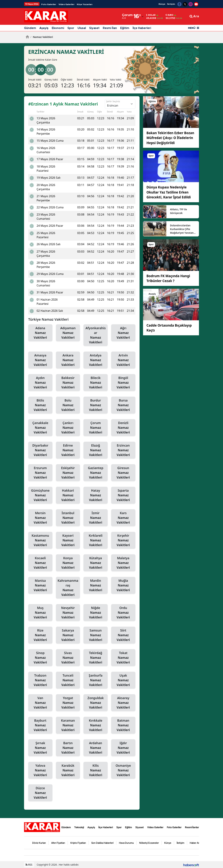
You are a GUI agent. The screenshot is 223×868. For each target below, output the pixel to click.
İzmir (96, 518)
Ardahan (96, 748)
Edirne (68, 450)
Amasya (40, 360)
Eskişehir (68, 473)
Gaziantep (96, 473)
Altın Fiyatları (58, 843)
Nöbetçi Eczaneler (149, 843)
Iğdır (123, 748)
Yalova (40, 770)
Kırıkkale (96, 725)
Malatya (123, 563)
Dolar (151, 15)
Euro (170, 15)
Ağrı (123, 333)
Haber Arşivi (196, 843)
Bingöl (123, 383)
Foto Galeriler (49, 4)
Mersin (40, 518)
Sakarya (68, 635)
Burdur (96, 405)
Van (40, 703)
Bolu (68, 405)
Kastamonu (40, 540)
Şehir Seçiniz (113, 101)
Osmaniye (123, 770)
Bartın (68, 748)
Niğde (96, 613)
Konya (68, 563)
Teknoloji (79, 827)
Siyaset (94, 28)
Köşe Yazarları (85, 4)
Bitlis (40, 405)
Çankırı (68, 428)
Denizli (123, 428)
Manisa (40, 585)
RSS (29, 865)
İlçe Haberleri (142, 28)
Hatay (96, 495)
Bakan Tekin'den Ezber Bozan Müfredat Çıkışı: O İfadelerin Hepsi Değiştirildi (170, 138)
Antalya (96, 360)
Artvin (123, 360)
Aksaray (123, 703)
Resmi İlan (110, 28)
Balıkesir (68, 383)
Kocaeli (40, 563)
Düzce (40, 793)
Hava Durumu (126, 843)
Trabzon (40, 680)
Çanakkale (40, 428)
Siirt (123, 635)
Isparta (123, 495)
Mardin (96, 585)
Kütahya (96, 563)
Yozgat (68, 703)
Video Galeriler (66, 4)
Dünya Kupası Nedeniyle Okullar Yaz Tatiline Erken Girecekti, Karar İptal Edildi (169, 192)
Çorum (96, 428)
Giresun (123, 473)
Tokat (123, 658)
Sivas (68, 658)
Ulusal (82, 28)
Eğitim (125, 28)
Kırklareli (96, 540)
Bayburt (40, 725)
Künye (162, 4)
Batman (123, 725)
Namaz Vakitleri (42, 37)
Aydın (40, 383)
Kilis (96, 770)
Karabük (68, 770)
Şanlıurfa (96, 680)
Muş (40, 613)
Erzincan (123, 450)
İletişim (171, 4)
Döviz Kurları (39, 843)
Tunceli (68, 680)
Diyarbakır (40, 450)
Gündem (30, 28)
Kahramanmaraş (68, 588)
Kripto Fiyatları (78, 843)
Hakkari (68, 495)
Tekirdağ (96, 658)
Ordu (123, 613)
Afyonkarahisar (96, 335)
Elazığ (96, 450)
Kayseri (68, 540)
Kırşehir (123, 540)
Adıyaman (68, 333)
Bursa (123, 405)
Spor (71, 28)
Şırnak (40, 748)
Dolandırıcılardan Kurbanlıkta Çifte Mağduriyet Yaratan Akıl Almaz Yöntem (182, 229)
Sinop (40, 658)
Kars (123, 518)
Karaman (68, 725)
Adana (40, 333)
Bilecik (96, 383)
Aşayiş (44, 28)
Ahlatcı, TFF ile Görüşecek (179, 211)
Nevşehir (68, 613)
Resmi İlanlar (192, 827)
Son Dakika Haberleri (102, 843)
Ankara (68, 360)
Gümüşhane (40, 495)
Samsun (96, 635)
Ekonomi (58, 28)
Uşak (123, 680)
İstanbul (68, 518)
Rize (40, 635)
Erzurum (40, 473)
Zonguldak (96, 703)
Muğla (123, 585)
